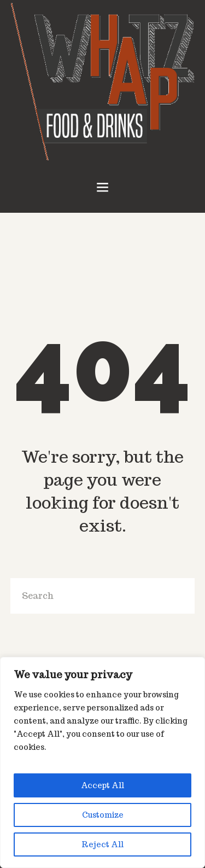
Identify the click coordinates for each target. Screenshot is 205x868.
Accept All (102, 785)
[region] (102, 762)
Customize (103, 815)
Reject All (102, 844)
